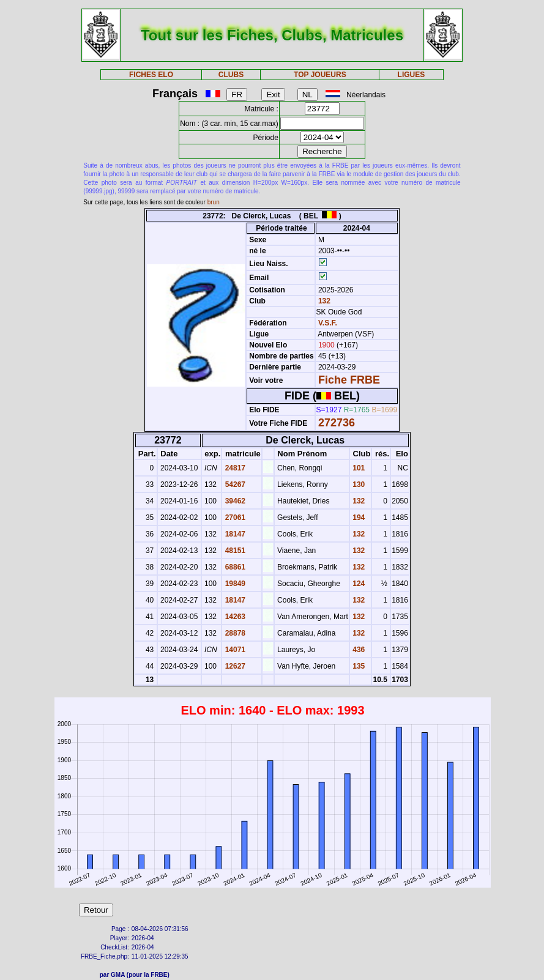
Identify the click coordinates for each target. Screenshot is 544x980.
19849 (234, 584)
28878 (234, 633)
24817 (234, 468)
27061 (234, 518)
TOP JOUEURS (320, 75)
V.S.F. (328, 323)
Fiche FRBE (349, 380)
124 (358, 584)
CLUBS (231, 75)
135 (358, 666)
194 (358, 518)
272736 (337, 423)
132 (323, 301)
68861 (234, 567)
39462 (234, 501)
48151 (234, 551)
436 (358, 650)
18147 (234, 534)
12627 (234, 666)
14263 (234, 617)
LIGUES (412, 75)
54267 (234, 484)
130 (358, 484)
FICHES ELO (151, 75)
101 (358, 468)
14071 (234, 650)
